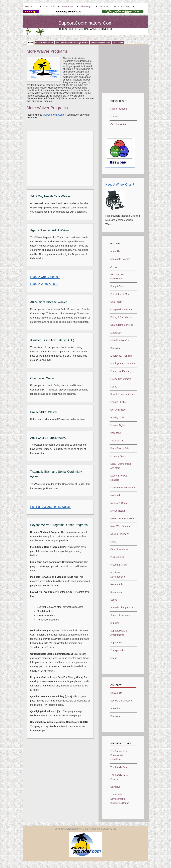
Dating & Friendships (121, 317)
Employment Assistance (123, 363)
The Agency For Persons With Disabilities (119, 755)
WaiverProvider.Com (44, 43)
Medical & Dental (119, 503)
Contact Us (116, 693)
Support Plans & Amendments (119, 633)
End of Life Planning (121, 371)
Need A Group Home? (45, 277)
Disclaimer (116, 348)
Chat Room (118, 43)
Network (104, 7)
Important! (116, 433)
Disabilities (116, 333)
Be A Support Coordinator (117, 277)
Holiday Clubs (118, 418)
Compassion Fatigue (121, 309)
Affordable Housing (120, 259)
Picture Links (117, 557)
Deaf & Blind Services (122, 325)
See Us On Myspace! (121, 701)
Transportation (118, 650)
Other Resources (119, 549)
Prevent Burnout (119, 565)
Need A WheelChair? (44, 284)
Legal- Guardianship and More (121, 466)
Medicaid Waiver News (101, 43)
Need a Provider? (119, 534)
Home (30, 43)
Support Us (116, 643)
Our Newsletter (118, 124)
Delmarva (115, 787)
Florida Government (121, 379)
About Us (115, 251)
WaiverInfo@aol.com (54, 115)
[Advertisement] (58, 158)
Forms (114, 387)
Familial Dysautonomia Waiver (50, 507)
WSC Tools (49, 7)
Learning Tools (118, 456)
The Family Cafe (119, 767)
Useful (114, 658)
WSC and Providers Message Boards (72, 43)
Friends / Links (118, 402)
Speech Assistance (120, 615)
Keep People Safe (120, 448)
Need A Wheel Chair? (120, 185)
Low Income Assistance (123, 488)
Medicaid (115, 495)
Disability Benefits (120, 340)
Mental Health (118, 511)
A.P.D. (114, 267)
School (114, 600)
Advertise (115, 708)
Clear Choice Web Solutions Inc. (100, 829)
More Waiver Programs (122, 518)
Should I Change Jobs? (123, 607)
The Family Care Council (119, 777)
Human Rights (118, 425)
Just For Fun (117, 441)
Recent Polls (117, 584)
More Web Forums (120, 526)
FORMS (115, 117)
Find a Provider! (119, 109)
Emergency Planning (121, 356)
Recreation (116, 592)
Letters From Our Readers (119, 478)
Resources (68, 7)
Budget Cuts (117, 286)
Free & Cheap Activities (123, 394)
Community (124, 7)
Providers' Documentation (118, 575)
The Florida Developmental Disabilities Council (120, 799)
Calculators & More (120, 294)
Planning (85, 7)
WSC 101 (30, 7)
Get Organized (118, 410)
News (113, 542)
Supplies (115, 623)
